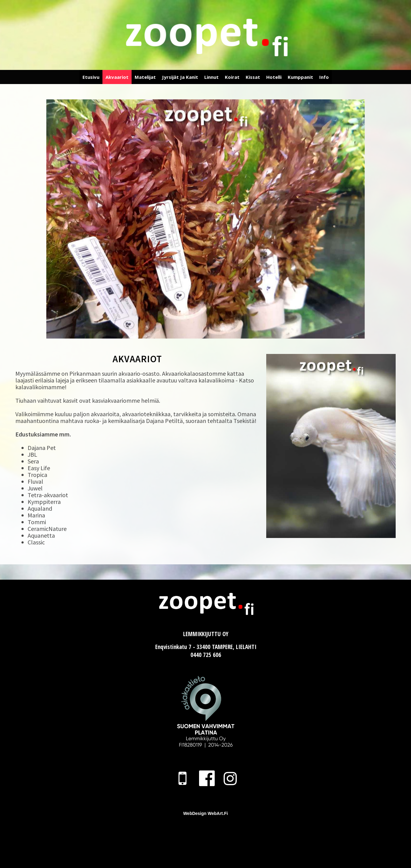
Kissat (253, 77)
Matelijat (145, 77)
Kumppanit (300, 77)
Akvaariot (117, 77)
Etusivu (91, 77)
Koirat (232, 77)
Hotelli (274, 77)
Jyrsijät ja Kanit (180, 77)
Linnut (211, 77)
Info (324, 77)
